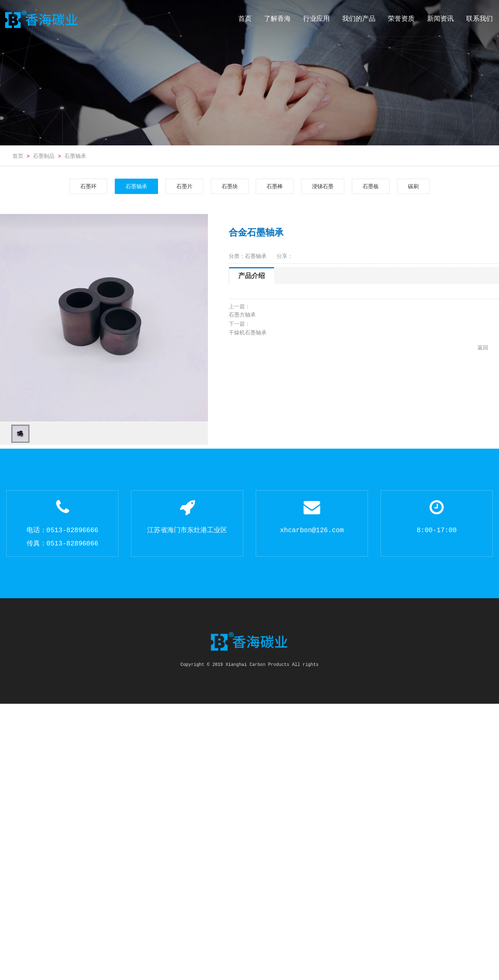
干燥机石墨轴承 (248, 332)
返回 (483, 347)
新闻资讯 (440, 18)
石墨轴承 (75, 156)
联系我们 (479, 18)
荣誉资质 (401, 18)
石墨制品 (44, 156)
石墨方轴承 (242, 314)
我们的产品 (359, 18)
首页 (245, 18)
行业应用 (316, 18)
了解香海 (277, 18)
